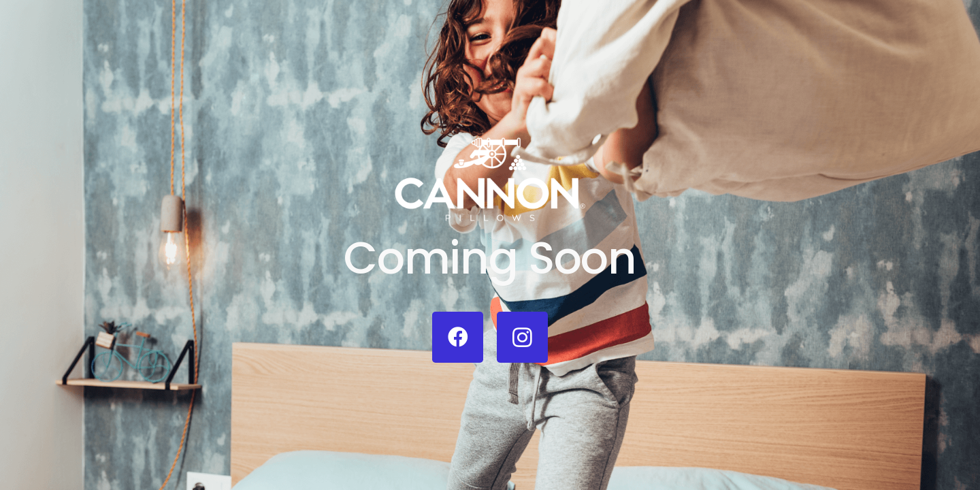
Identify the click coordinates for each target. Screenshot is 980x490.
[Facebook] (458, 337)
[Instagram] (522, 337)
